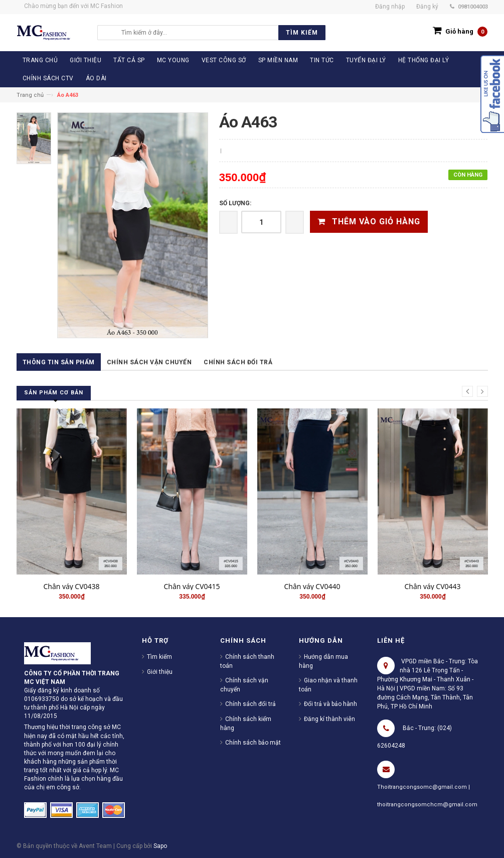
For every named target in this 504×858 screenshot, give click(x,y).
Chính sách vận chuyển (149, 362)
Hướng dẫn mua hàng (323, 661)
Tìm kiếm (159, 657)
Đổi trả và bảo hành (330, 704)
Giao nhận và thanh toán (328, 685)
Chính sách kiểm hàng (246, 724)
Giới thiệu (160, 672)
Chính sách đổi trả (238, 362)
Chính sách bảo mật (253, 743)
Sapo (160, 846)
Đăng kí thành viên (329, 719)
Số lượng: (235, 203)
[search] (221, 33)
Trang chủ (30, 95)
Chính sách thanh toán (247, 661)
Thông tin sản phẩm (59, 362)
